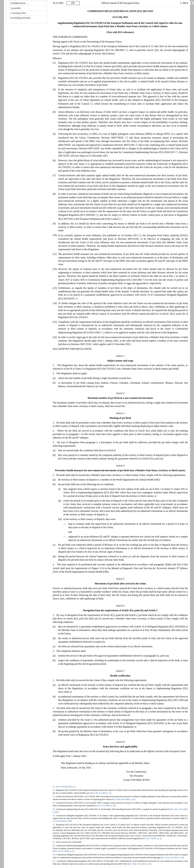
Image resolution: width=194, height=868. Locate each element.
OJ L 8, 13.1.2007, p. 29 (105, 806)
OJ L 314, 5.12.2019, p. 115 (172, 858)
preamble (15, 8)
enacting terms (18, 13)
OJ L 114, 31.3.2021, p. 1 (63, 851)
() (126, 50)
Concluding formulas (20, 18)
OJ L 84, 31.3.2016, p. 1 (101, 793)
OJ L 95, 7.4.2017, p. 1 (152, 838)
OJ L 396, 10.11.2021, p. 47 (140, 864)
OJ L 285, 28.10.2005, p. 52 (123, 799)
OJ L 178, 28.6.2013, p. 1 (66, 787)
